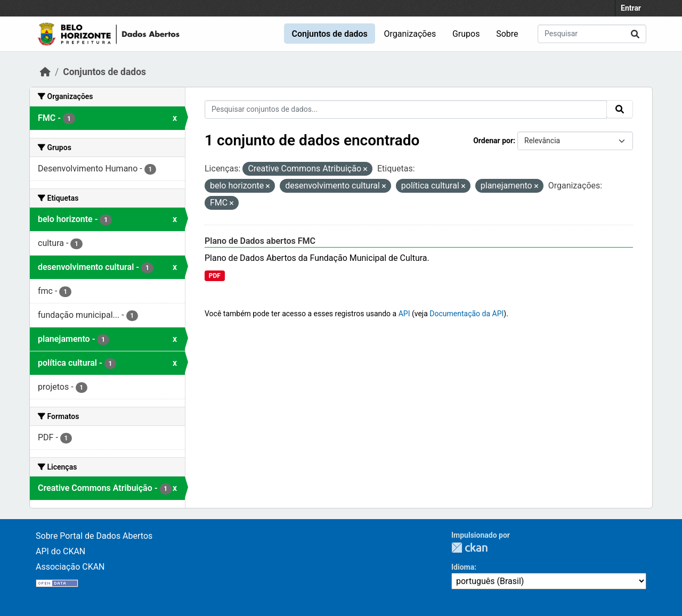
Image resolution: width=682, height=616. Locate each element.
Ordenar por (493, 141)
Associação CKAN (70, 567)
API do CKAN (60, 551)
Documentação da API (466, 314)
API (404, 314)
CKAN (469, 548)
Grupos (466, 34)
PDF (215, 276)
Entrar (631, 8)
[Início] (45, 72)
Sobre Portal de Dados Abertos (94, 536)
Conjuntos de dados (329, 34)
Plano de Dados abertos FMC (260, 241)
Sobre (507, 34)
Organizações (410, 34)
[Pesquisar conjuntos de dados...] (592, 34)
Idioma (463, 567)
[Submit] (635, 34)
